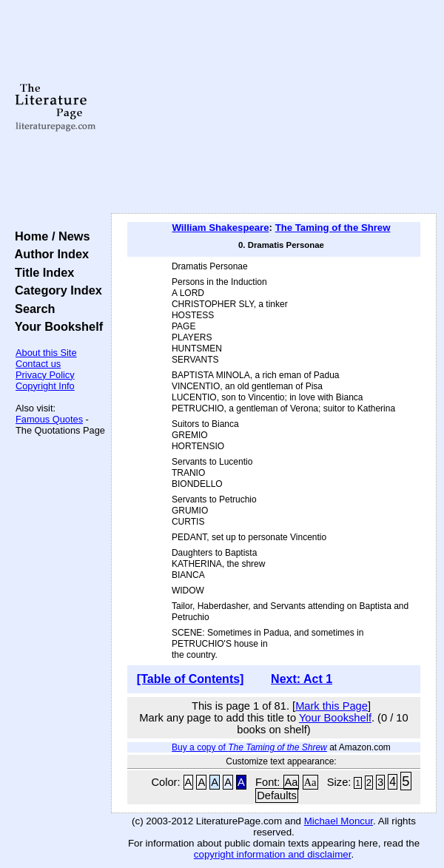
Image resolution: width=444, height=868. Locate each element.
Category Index (55, 290)
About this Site (46, 353)
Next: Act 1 (302, 679)
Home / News (49, 236)
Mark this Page (332, 706)
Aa (292, 782)
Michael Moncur (339, 821)
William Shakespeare (220, 228)
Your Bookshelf (55, 326)
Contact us (38, 364)
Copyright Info (45, 386)
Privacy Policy (45, 375)
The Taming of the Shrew (333, 228)
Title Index (41, 272)
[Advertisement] (274, 107)
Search (31, 309)
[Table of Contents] (191, 679)
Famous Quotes (49, 419)
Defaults (277, 795)
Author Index (48, 254)
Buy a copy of (249, 747)
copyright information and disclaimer (273, 854)
